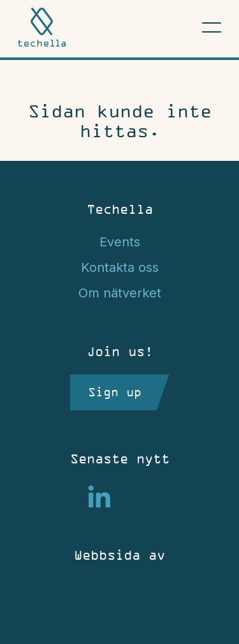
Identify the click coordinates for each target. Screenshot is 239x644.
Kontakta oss (120, 267)
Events (120, 242)
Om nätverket (120, 293)
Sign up (115, 392)
